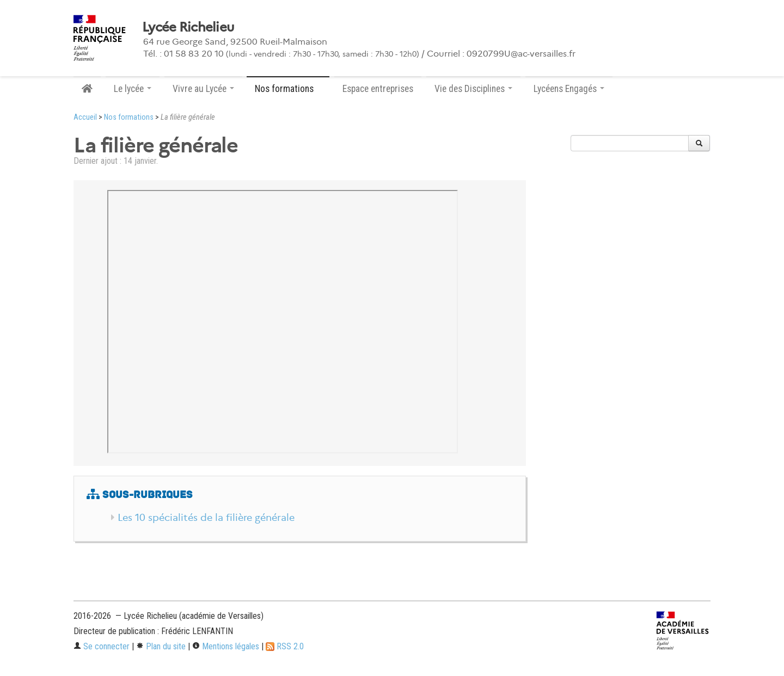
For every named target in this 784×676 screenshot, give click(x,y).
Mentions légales (226, 646)
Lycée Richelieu (188, 27)
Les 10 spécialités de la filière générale (206, 518)
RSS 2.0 (285, 646)
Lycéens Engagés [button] (569, 89)
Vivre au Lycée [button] (203, 89)
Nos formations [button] (288, 89)
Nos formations (129, 117)
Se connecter (102, 646)
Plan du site (161, 646)
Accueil (85, 117)
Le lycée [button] (133, 89)
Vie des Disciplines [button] (473, 89)
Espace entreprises (378, 89)
